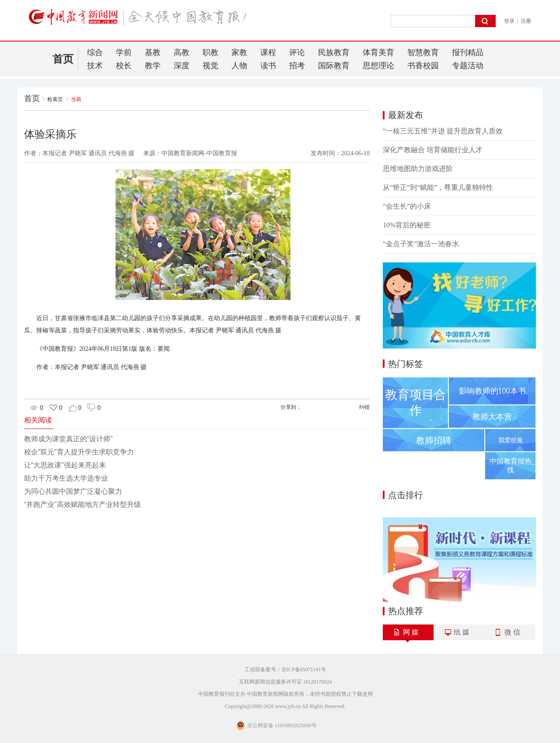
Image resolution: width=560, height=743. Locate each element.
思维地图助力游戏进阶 (418, 169)
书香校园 (423, 66)
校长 (124, 66)
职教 (210, 52)
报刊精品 (468, 52)
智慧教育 (423, 52)
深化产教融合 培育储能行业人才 (433, 150)
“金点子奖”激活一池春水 (421, 244)
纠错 (364, 407)
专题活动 (468, 66)
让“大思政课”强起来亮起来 (65, 465)
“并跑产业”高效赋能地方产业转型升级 (82, 504)
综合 (95, 52)
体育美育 (378, 52)
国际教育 (334, 66)
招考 (297, 66)
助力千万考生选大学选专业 (66, 478)
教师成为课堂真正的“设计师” (68, 439)
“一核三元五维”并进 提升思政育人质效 (443, 131)
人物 (239, 66)
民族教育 (334, 52)
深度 (182, 66)
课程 (268, 52)
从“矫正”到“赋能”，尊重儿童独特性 (438, 187)
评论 (297, 52)
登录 (509, 21)
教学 (153, 66)
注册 (526, 21)
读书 (268, 66)
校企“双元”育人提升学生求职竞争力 (79, 452)
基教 (153, 52)
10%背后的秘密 (407, 225)
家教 (239, 52)
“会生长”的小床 (407, 206)
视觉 (210, 66)
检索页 (55, 99)
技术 (95, 66)
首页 (63, 59)
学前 (124, 52)
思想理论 (378, 66)
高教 (182, 52)
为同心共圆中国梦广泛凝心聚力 (73, 491)
